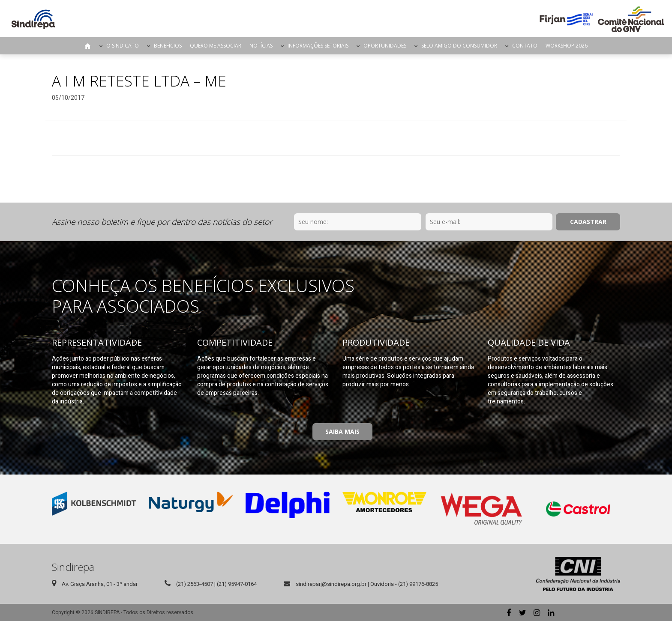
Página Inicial (88, 46)
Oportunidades (385, 46)
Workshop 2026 (567, 46)
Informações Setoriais (318, 46)
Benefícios (168, 46)
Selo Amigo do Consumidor (459, 46)
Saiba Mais (342, 431)
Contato (525, 46)
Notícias (261, 46)
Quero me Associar (216, 46)
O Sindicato (123, 46)
